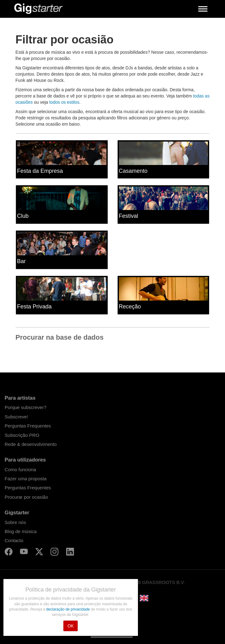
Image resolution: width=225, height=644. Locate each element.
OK (71, 626)
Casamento (133, 171)
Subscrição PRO (22, 435)
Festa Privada (34, 307)
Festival (129, 216)
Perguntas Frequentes (28, 426)
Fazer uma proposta (26, 479)
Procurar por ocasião (26, 497)
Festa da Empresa (40, 171)
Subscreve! (16, 417)
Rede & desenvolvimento (31, 444)
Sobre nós (15, 522)
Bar (22, 261)
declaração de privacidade (68, 609)
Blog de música (21, 531)
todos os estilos (64, 102)
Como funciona (20, 469)
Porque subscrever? (26, 407)
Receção (130, 307)
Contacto (14, 540)
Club (23, 216)
